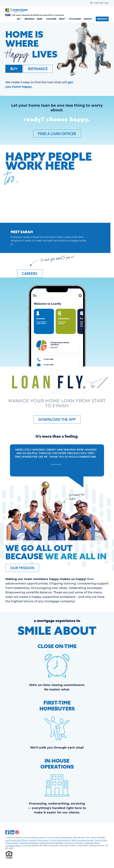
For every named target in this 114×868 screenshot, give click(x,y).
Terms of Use (101, 840)
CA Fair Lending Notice (60, 840)
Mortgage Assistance (29, 843)
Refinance (30, 19)
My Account (75, 19)
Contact (88, 19)
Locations (51, 19)
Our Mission (22, 568)
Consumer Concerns (74, 843)
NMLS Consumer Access (82, 840)
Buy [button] (19, 19)
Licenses (32, 840)
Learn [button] (40, 19)
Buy (14, 69)
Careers (30, 274)
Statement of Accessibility (52, 843)
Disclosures (43, 840)
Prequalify (102, 19)
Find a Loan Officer (57, 134)
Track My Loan (100, 3)
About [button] (62, 19)
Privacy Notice (12, 843)
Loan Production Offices (16, 840)
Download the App (57, 419)
